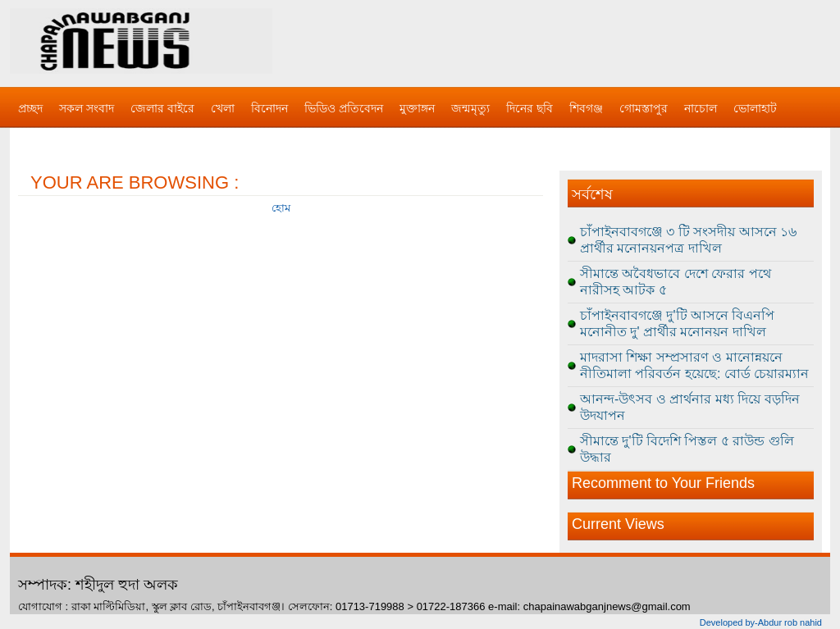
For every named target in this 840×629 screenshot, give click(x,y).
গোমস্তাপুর (644, 108)
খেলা (223, 108)
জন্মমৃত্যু (470, 108)
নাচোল (701, 108)
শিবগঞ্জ (586, 108)
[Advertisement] (592, 41)
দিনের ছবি (530, 108)
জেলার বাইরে (162, 108)
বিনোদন (269, 108)
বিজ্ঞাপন (37, 141)
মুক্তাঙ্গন (417, 108)
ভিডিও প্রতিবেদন (344, 108)
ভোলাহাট (755, 108)
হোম (281, 208)
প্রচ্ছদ (30, 108)
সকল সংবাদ (87, 108)
